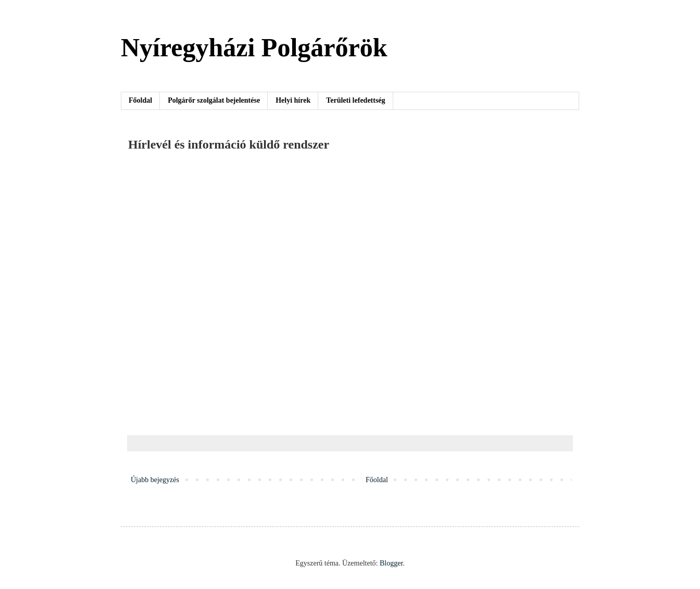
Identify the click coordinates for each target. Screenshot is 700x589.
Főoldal (140, 100)
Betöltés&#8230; (295, 292)
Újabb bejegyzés (155, 480)
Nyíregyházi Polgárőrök (254, 47)
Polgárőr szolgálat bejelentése (214, 100)
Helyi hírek (293, 100)
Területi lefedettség (355, 100)
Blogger (391, 563)
